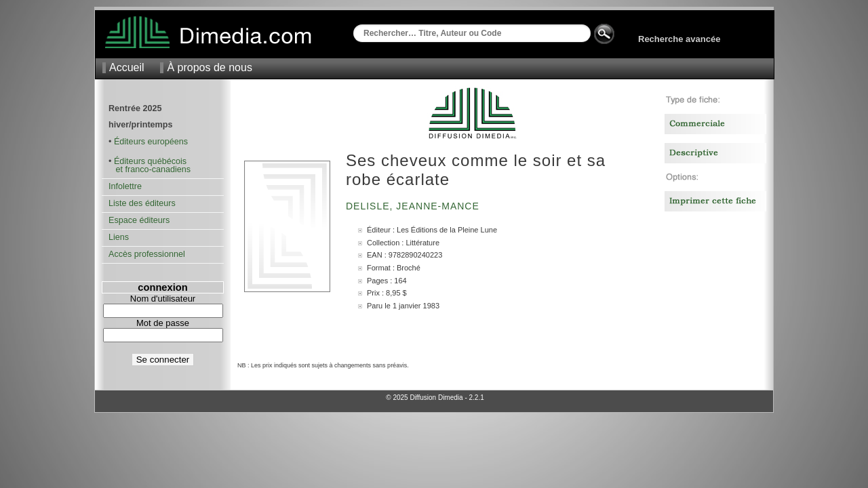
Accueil (127, 67)
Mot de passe (163, 323)
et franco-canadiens (150, 169)
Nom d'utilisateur (163, 299)
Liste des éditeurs (142, 203)
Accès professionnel (147, 254)
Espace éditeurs (139, 220)
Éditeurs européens (151, 142)
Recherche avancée (679, 39)
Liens (119, 237)
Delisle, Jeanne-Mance (414, 206)
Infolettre (125, 186)
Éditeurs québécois (150, 161)
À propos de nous (209, 67)
